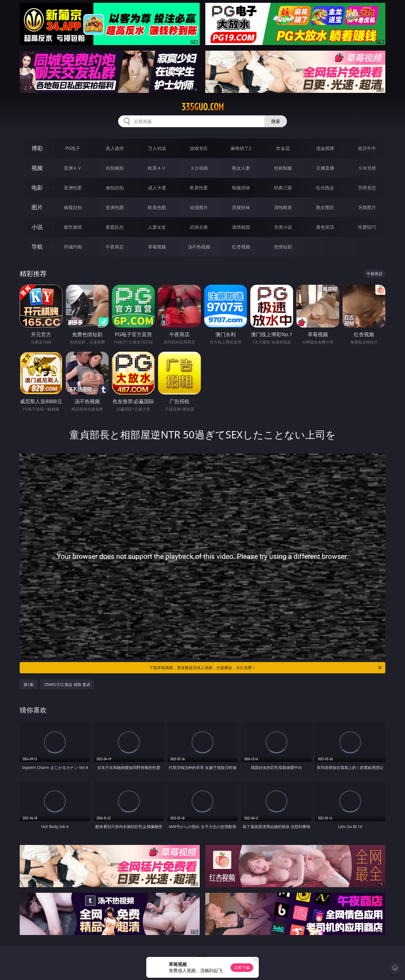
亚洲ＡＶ (73, 168)
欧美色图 (157, 207)
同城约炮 (73, 247)
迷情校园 (241, 227)
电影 (37, 188)
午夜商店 (115, 247)
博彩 (37, 148)
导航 (37, 247)
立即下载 (242, 967)
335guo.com (203, 107)
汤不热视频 (199, 247)
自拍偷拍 (115, 168)
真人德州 (115, 148)
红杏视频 (241, 247)
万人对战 (157, 148)
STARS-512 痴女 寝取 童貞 (67, 684)
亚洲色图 (115, 207)
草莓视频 (157, 247)
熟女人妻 (241, 168)
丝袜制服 (283, 168)
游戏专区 (199, 148)
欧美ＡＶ (157, 168)
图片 (37, 207)
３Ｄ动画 (199, 168)
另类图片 (367, 207)
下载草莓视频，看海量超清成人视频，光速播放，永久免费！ (266, 668)
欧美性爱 (199, 188)
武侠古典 (199, 227)
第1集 (29, 684)
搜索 (276, 121)
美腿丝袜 (241, 207)
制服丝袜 (241, 188)
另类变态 (367, 188)
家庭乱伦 (115, 227)
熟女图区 (325, 207)
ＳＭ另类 (367, 168)
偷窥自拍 (73, 207)
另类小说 (283, 227)
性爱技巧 (367, 227)
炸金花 (283, 148)
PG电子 (73, 148)
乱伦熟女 (325, 188)
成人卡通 (157, 188)
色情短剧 (283, 247)
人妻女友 (157, 227)
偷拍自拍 (115, 188)
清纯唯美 (283, 207)
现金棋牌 (325, 148)
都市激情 (73, 227)
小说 (37, 227)
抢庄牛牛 (367, 148)
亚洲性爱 (73, 188)
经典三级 (283, 188)
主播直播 (325, 168)
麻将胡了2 (241, 148)
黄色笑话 (325, 227)
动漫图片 (199, 207)
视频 (37, 168)
